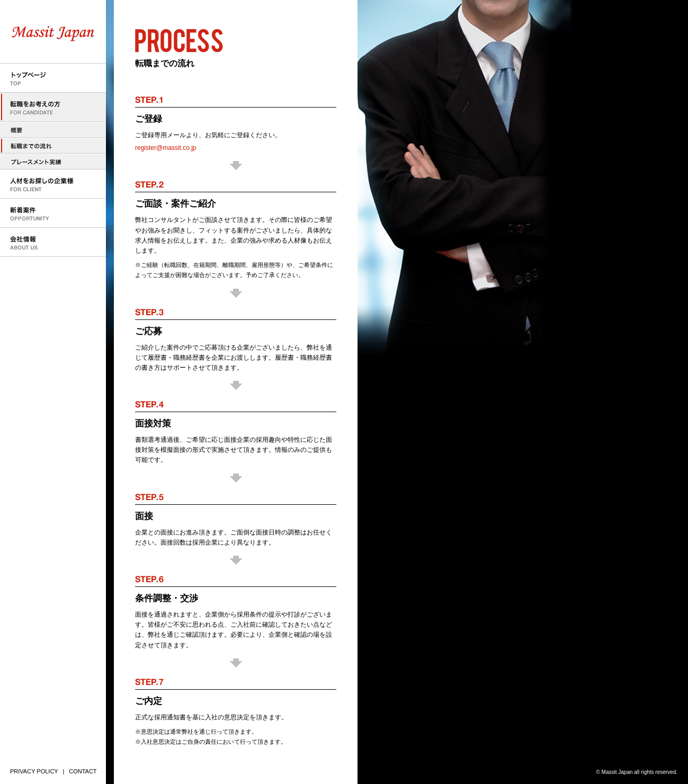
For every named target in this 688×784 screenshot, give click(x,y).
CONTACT (83, 771)
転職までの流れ (53, 146)
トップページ (53, 78)
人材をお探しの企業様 (53, 184)
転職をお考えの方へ (53, 130)
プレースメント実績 (53, 162)
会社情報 (53, 242)
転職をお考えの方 (53, 107)
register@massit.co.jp (166, 148)
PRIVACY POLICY (34, 771)
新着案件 (53, 213)
